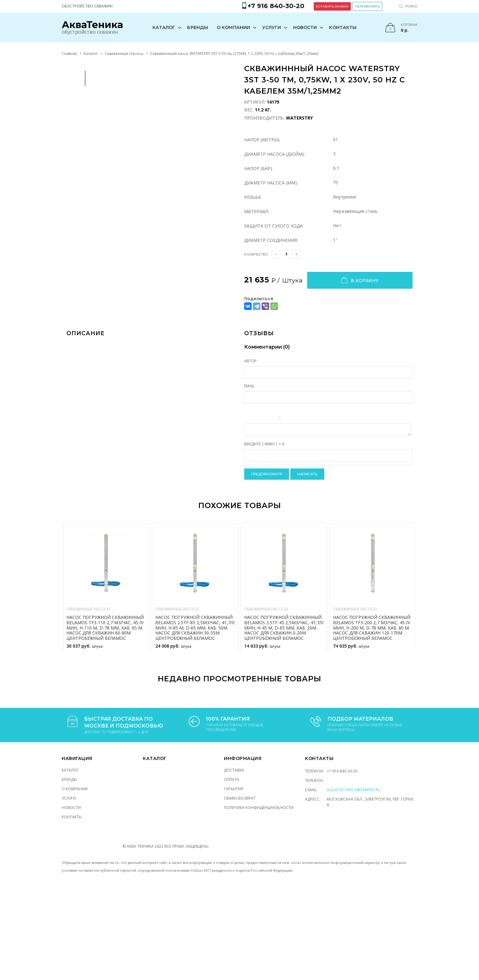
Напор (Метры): (262, 139)
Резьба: (253, 197)
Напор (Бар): (259, 168)
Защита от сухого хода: (274, 225)
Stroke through (273, 419)
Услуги (274, 27)
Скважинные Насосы (124, 53)
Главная (69, 53)
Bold (248, 419)
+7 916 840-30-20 (342, 771)
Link (303, 419)
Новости (307, 27)
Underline (264, 419)
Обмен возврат (240, 798)
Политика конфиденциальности (259, 807)
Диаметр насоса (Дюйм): (275, 154)
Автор (250, 361)
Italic (256, 419)
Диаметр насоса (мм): (271, 182)
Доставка (234, 770)
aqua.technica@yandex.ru (354, 789)
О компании (236, 27)
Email (249, 386)
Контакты (345, 27)
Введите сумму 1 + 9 (264, 444)
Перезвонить (391, 5)
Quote (287, 419)
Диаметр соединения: (271, 240)
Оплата (232, 779)
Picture (312, 419)
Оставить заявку (356, 5)
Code (295, 419)
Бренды (200, 27)
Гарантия (234, 789)
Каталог (166, 27)
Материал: (257, 211)
